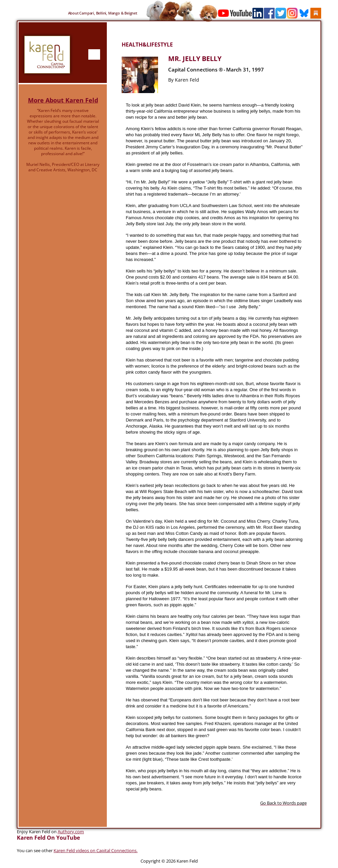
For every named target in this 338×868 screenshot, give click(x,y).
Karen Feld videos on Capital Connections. (96, 850)
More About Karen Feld (63, 100)
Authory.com (71, 832)
